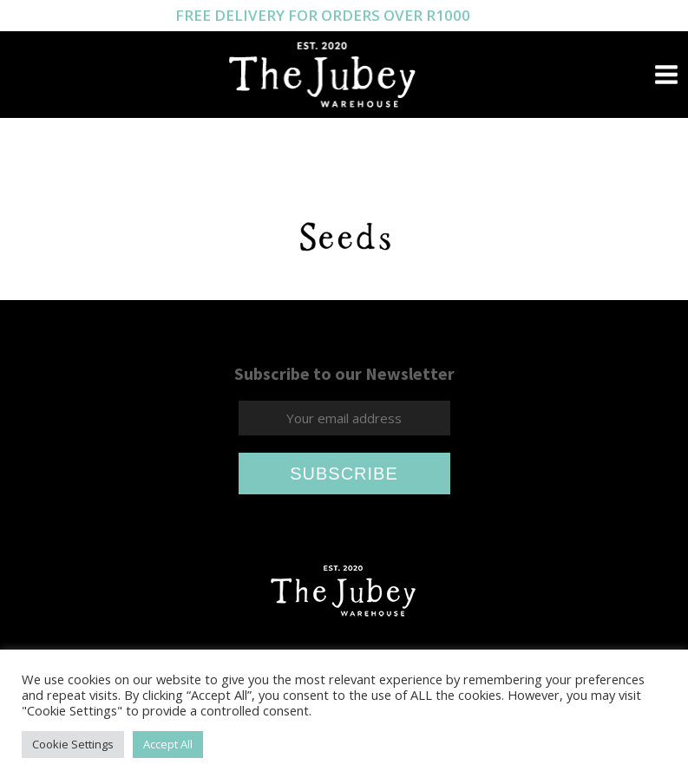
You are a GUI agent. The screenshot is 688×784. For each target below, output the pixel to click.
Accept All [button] (168, 744)
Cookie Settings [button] (73, 744)
